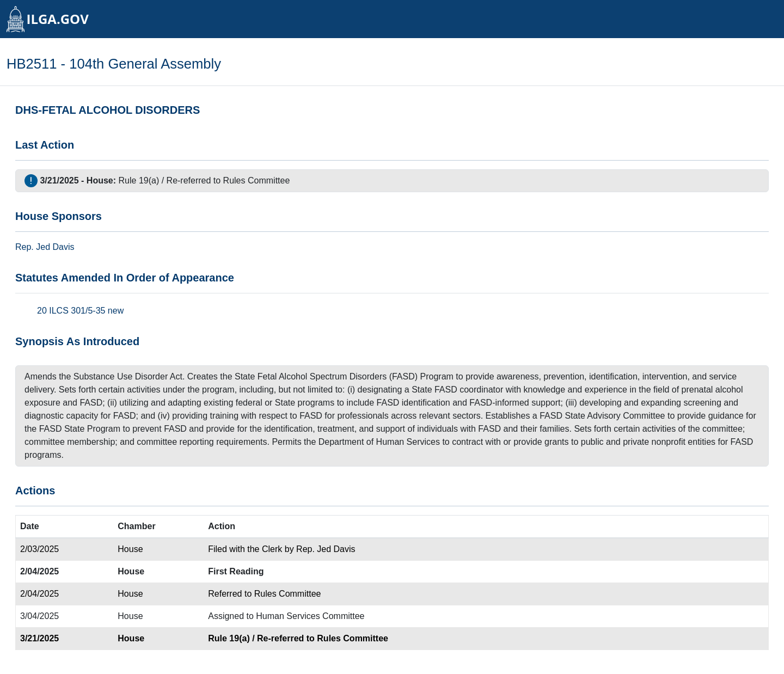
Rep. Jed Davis (326, 549)
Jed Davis (55, 247)
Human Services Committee (310, 616)
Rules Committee (257, 180)
